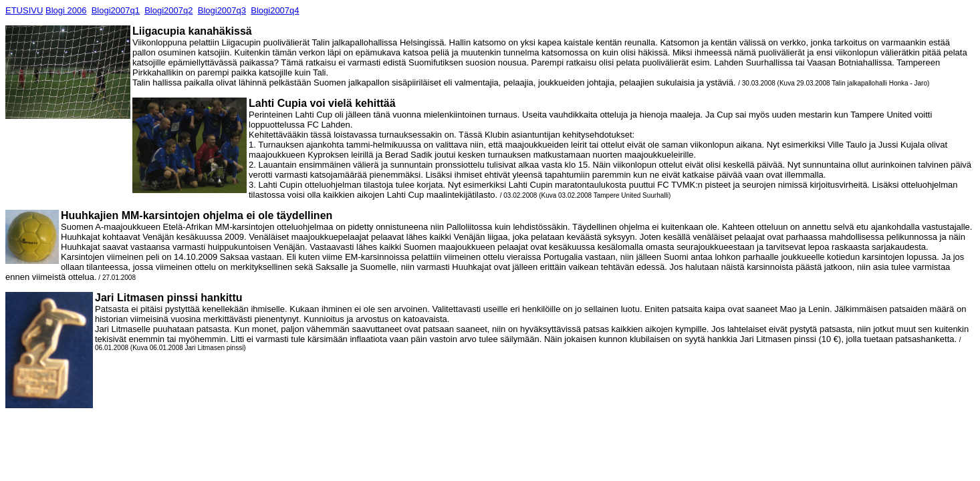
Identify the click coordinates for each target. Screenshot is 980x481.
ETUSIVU (24, 10)
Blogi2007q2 (168, 10)
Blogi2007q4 (275, 10)
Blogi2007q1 (116, 10)
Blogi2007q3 (222, 10)
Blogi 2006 (66, 10)
